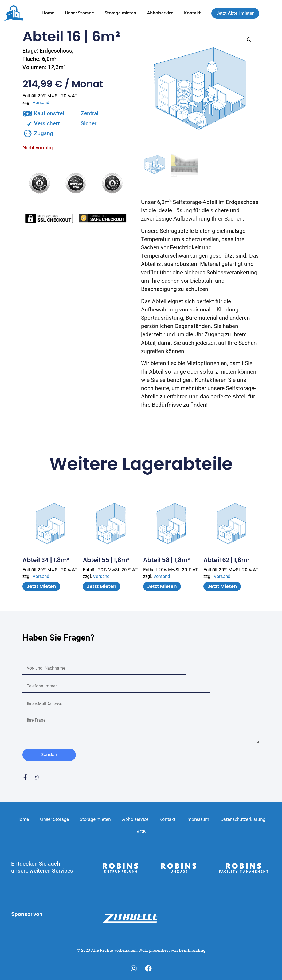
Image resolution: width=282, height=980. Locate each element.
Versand (41, 103)
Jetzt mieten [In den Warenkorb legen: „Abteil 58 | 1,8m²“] (162, 586)
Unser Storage (79, 13)
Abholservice (160, 13)
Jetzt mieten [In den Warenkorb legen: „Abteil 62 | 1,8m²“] (222, 586)
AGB (141, 832)
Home (48, 13)
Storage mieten (120, 13)
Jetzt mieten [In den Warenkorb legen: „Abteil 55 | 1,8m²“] (102, 586)
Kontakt (192, 13)
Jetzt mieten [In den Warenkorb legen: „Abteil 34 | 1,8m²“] (41, 586)
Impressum (198, 820)
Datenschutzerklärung (243, 820)
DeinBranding (192, 950)
